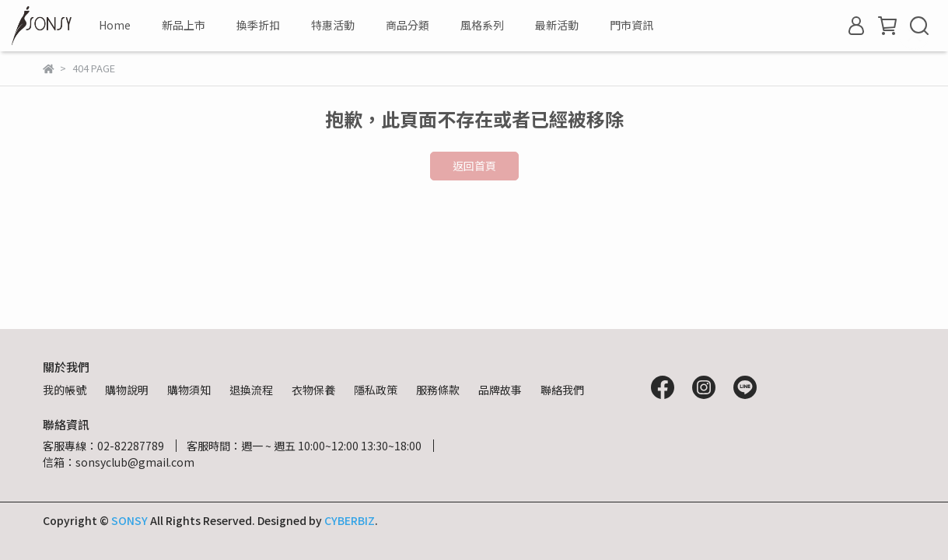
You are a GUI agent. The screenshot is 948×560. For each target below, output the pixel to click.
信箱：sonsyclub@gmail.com (119, 462)
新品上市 (184, 25)
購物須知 (189, 390)
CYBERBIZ (350, 520)
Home (115, 25)
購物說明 (127, 390)
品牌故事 (500, 390)
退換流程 (251, 390)
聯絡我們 (562, 390)
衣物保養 (313, 390)
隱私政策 (376, 390)
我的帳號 (65, 390)
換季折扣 (258, 25)
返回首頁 (474, 166)
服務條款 (438, 390)
